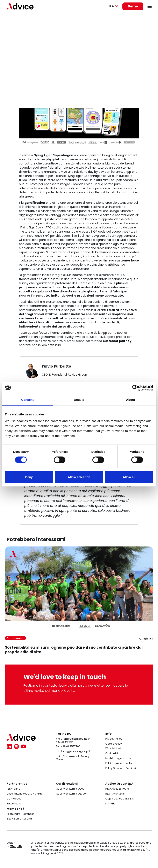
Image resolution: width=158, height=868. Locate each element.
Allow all (129, 477)
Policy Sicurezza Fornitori (121, 768)
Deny (29, 477)
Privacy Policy (114, 739)
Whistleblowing (115, 748)
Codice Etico (113, 753)
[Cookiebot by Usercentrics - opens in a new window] (135, 388)
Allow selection (79, 477)
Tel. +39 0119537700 (68, 746)
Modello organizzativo (119, 758)
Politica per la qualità (119, 763)
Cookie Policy (114, 744)
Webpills (16, 846)
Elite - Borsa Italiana (19, 819)
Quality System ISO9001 (71, 789)
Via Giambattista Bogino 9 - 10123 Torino (73, 740)
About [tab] (131, 400)
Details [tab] (79, 400)
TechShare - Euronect (20, 814)
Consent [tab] (27, 400)
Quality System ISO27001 (71, 794)
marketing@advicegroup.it (73, 751)
